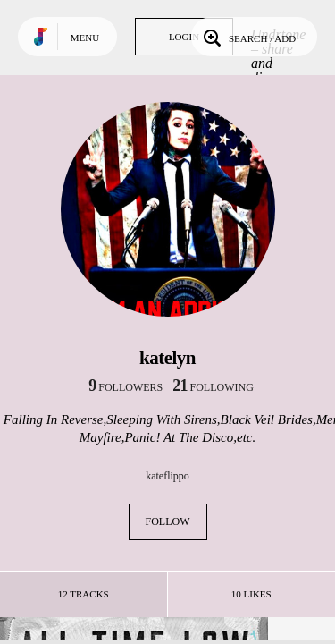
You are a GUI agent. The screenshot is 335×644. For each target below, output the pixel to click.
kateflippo (167, 476)
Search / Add (248, 37)
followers (126, 387)
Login (184, 37)
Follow (168, 521)
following (213, 387)
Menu (85, 38)
